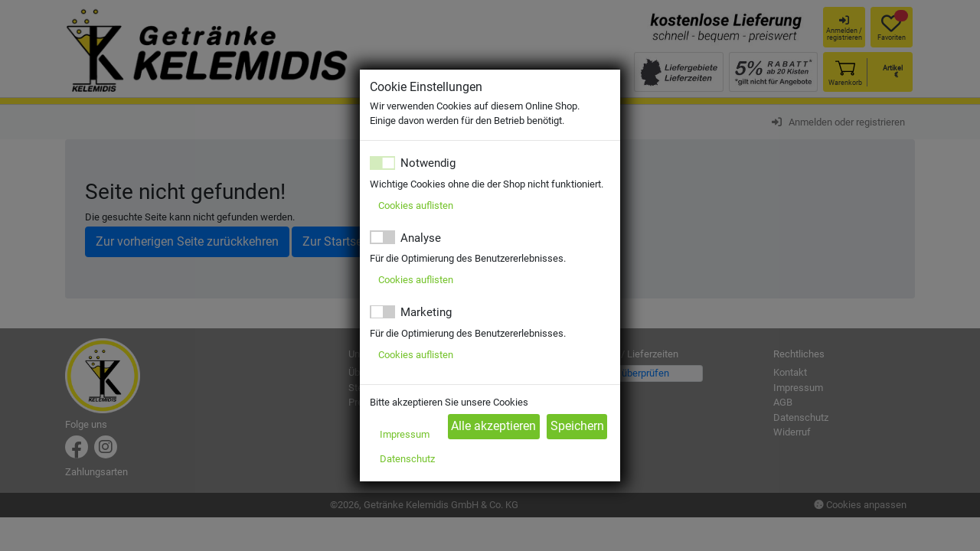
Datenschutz (407, 459)
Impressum (405, 434)
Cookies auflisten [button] (416, 205)
